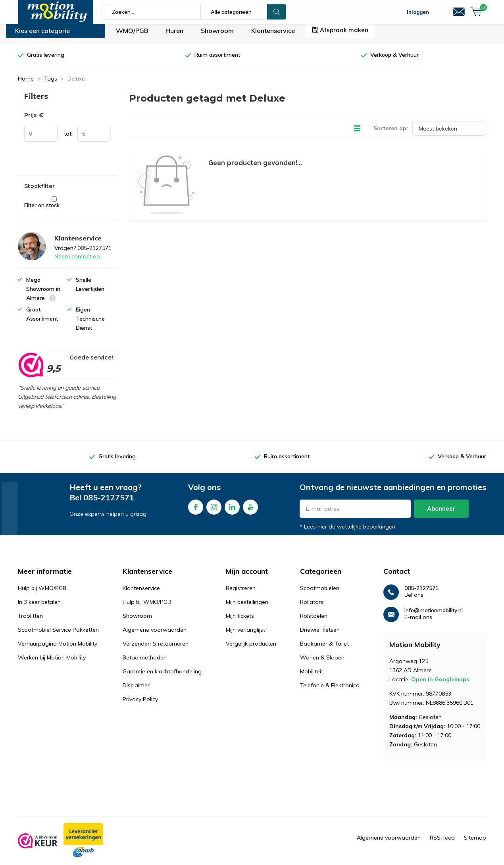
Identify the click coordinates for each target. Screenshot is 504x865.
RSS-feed (442, 844)
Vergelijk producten (251, 650)
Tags (51, 85)
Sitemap (475, 844)
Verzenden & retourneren (156, 650)
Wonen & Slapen (322, 663)
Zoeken (277, 12)
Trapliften (30, 622)
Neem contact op (77, 262)
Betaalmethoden (145, 663)
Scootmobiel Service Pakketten (58, 636)
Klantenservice (273, 37)
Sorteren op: (391, 134)
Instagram (214, 511)
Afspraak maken (340, 36)
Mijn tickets (240, 622)
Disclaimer (136, 691)
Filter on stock (54, 209)
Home (26, 85)
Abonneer (441, 514)
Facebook (196, 511)
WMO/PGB (132, 37)
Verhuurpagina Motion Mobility (58, 650)
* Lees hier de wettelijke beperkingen (347, 532)
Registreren (241, 594)
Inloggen (418, 12)
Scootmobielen (320, 594)
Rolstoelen (314, 622)
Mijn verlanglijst (245, 636)
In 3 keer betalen (39, 608)
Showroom (217, 37)
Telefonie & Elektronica (330, 691)
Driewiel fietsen (320, 636)
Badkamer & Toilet (324, 650)
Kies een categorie (42, 37)
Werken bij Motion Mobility (52, 663)
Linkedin (232, 511)
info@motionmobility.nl (434, 616)
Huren (174, 37)
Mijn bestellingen (247, 608)
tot (68, 140)
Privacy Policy (140, 705)
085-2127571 (109, 503)
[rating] (30, 371)
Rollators (312, 608)
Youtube (250, 511)
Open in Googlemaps (440, 685)
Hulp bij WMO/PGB (42, 594)
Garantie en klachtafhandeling (162, 677)
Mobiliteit (312, 677)
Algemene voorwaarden (155, 636)
